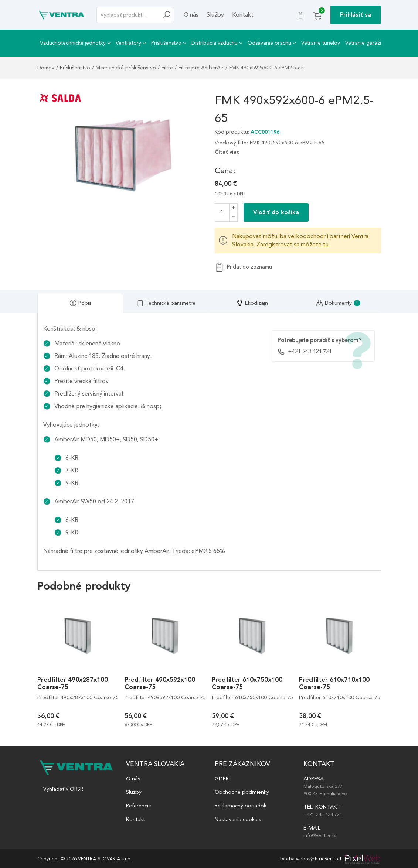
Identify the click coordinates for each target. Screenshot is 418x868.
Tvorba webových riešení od (310, 859)
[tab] (80, 303)
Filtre (167, 68)
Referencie (139, 806)
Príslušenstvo (169, 43)
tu (326, 244)
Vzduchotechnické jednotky (75, 43)
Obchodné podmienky (242, 792)
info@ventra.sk (320, 835)
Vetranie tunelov (321, 43)
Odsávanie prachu (272, 43)
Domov (46, 68)
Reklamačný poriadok (241, 806)
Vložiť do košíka (276, 212)
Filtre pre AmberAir (201, 68)
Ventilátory (131, 43)
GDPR (222, 779)
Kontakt (243, 15)
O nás (191, 15)
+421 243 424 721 (305, 352)
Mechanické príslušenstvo (126, 68)
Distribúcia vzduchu (217, 43)
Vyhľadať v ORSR (63, 789)
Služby (215, 15)
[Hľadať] (169, 15)
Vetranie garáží (363, 43)
